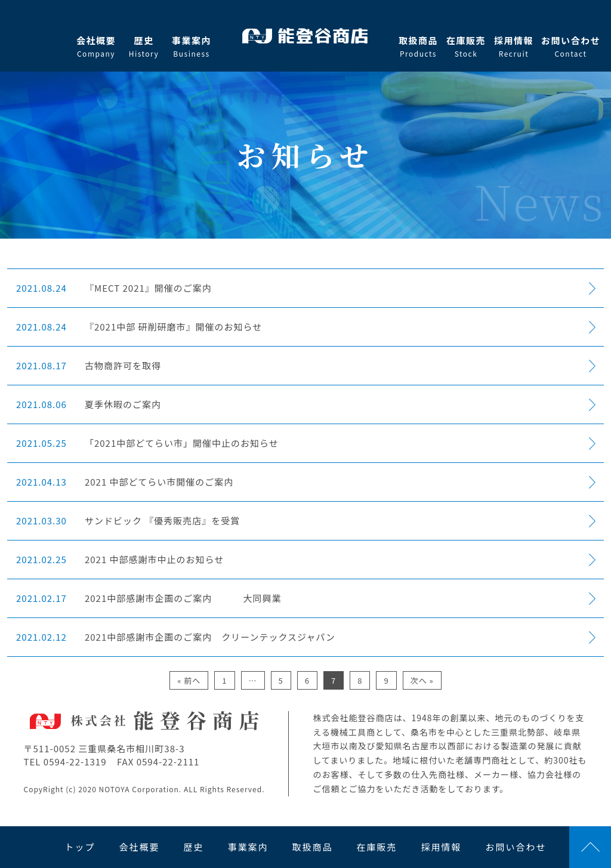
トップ (80, 847)
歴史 (144, 47)
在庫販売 (466, 47)
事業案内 (192, 47)
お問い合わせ (571, 47)
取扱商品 (418, 47)
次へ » (422, 680)
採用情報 (514, 47)
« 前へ (189, 680)
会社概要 (96, 47)
